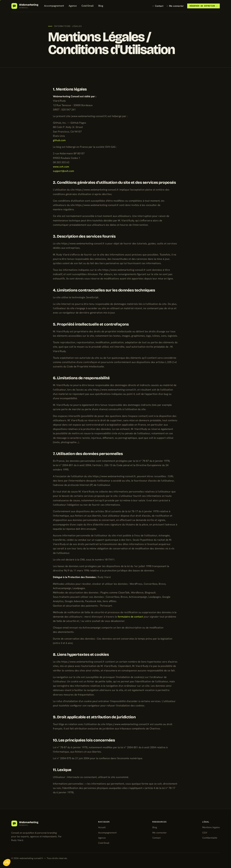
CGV (205, 833)
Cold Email (88, 6)
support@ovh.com (63, 171)
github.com (59, 140)
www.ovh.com (61, 167)
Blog (101, 6)
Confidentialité (210, 838)
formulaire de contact (130, 617)
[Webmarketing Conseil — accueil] (25, 6)
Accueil (102, 827)
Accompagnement (54, 6)
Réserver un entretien (203, 6)
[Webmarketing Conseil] (25, 823)
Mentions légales (211, 827)
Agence (73, 6)
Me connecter (176, 6)
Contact (159, 6)
